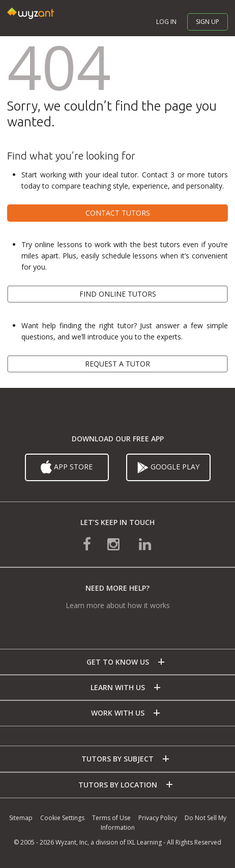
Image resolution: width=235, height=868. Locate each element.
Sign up (208, 22)
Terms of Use (111, 818)
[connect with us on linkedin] (145, 544)
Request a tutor (118, 364)
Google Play (168, 467)
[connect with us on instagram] (114, 544)
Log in (166, 22)
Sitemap (21, 818)
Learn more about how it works (118, 605)
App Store (67, 467)
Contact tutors (118, 213)
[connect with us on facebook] (87, 544)
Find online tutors (118, 294)
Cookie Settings (62, 818)
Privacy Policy (158, 818)
